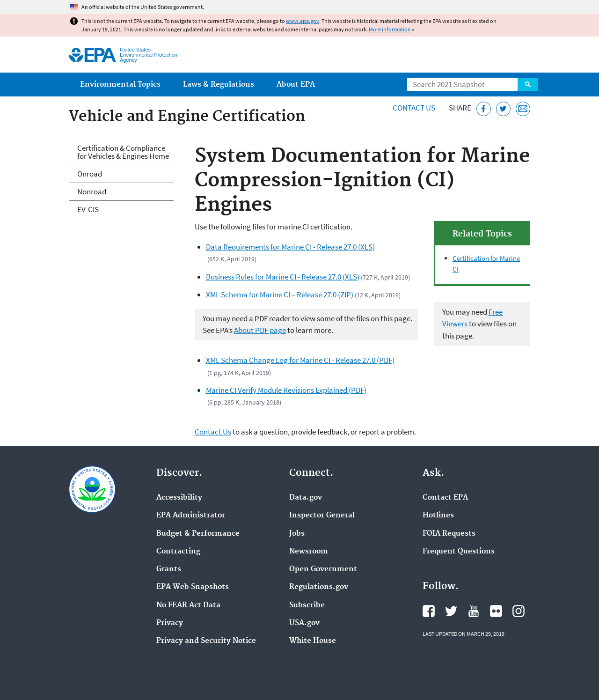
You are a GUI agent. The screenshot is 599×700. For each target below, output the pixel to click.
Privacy (170, 623)
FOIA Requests (449, 534)
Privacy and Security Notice (206, 641)
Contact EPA (445, 498)
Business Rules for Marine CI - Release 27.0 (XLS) (283, 277)
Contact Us (414, 108)
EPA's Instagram (519, 611)
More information (390, 29)
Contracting (178, 552)
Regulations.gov (319, 587)
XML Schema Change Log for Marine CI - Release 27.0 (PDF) (300, 360)
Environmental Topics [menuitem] (120, 85)
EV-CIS (88, 209)
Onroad (90, 174)
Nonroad (92, 192)
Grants (169, 569)
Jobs (297, 534)
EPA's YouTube (474, 611)
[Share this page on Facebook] (484, 109)
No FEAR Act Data (188, 605)
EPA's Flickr (496, 611)
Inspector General (322, 516)
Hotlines (438, 516)
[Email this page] (523, 109)
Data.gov (306, 498)
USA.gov (304, 623)
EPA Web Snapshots (193, 587)
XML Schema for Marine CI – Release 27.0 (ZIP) (280, 295)
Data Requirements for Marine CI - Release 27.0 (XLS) (290, 247)
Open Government (323, 569)
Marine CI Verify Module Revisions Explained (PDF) (286, 390)
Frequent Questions (459, 552)
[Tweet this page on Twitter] (503, 109)
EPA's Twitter (451, 611)
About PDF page (260, 330)
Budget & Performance (198, 534)
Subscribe (307, 605)
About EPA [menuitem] (296, 85)
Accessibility (179, 498)
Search (528, 84)
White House (313, 641)
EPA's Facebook (429, 611)
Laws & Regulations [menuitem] (219, 85)
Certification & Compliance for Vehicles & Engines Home (123, 152)
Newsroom (309, 552)
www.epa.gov (303, 21)
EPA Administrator (191, 516)
